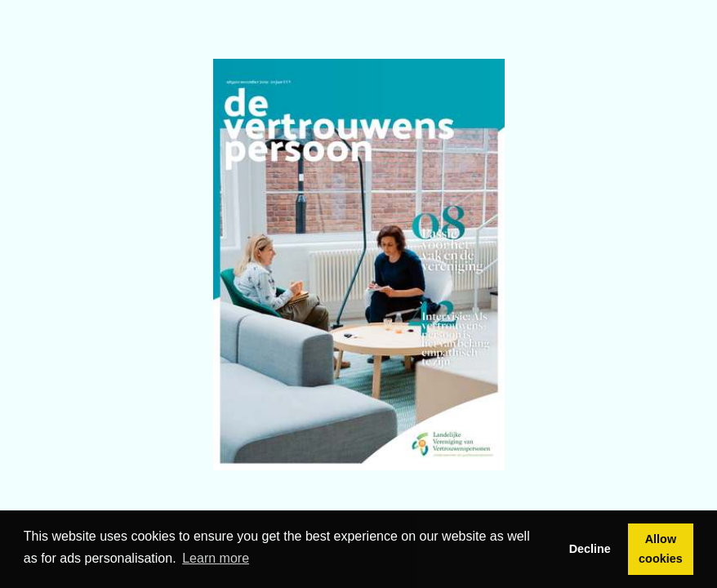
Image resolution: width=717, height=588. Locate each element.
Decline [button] (590, 549)
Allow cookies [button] (661, 549)
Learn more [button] (216, 558)
